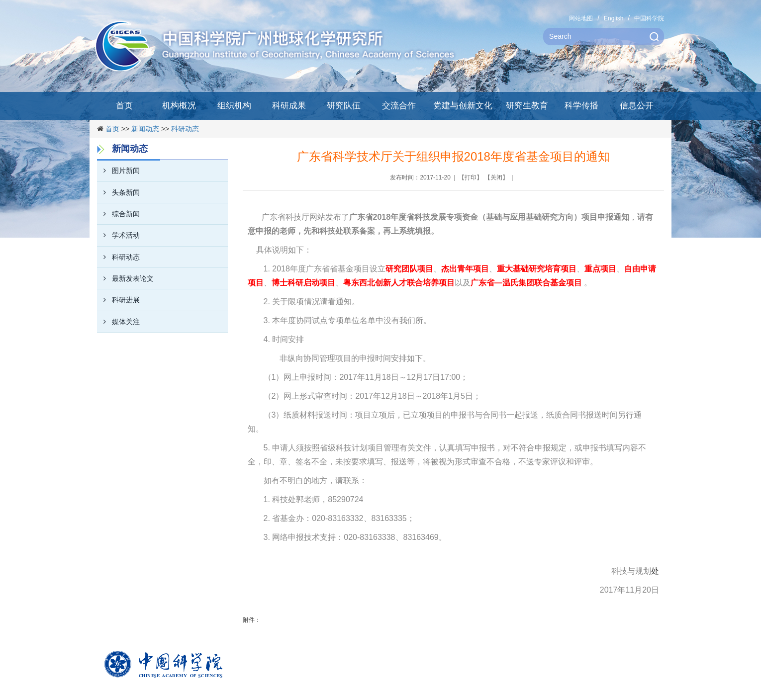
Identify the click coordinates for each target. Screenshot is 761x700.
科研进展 (118, 300)
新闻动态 (145, 129)
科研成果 (289, 106)
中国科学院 (649, 18)
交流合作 (399, 106)
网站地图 (581, 18)
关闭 (496, 177)
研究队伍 (344, 106)
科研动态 (185, 129)
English (614, 18)
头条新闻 (118, 192)
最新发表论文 (125, 278)
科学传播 (581, 106)
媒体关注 (118, 322)
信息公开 (637, 106)
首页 (124, 106)
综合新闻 (118, 214)
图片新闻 (118, 171)
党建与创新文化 (463, 106)
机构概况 (179, 106)
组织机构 (234, 106)
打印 (471, 177)
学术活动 (118, 235)
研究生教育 (527, 106)
